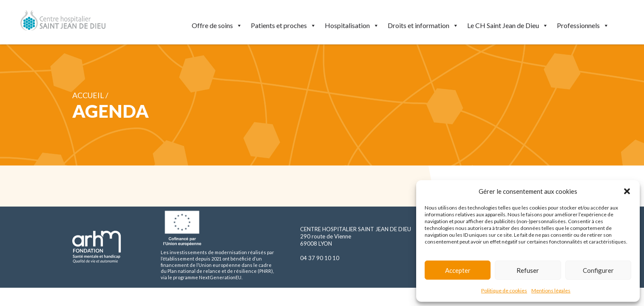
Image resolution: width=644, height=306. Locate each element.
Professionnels (583, 25)
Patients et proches (284, 25)
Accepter (458, 270)
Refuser (528, 270)
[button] (627, 191)
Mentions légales (551, 290)
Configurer (598, 270)
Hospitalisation (352, 25)
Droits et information (423, 25)
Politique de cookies (504, 290)
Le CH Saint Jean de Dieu (508, 25)
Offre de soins (217, 25)
